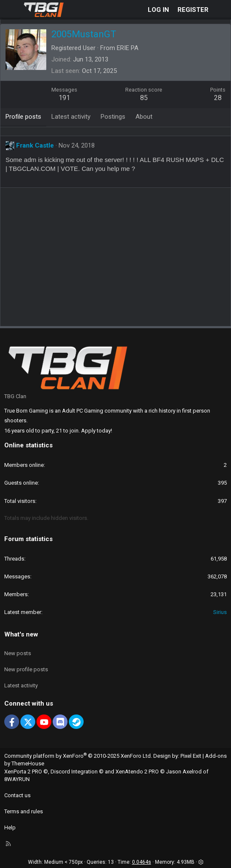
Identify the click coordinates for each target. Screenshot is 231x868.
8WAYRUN (17, 779)
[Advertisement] (118, 260)
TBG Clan (15, 396)
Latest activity (21, 685)
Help (10, 828)
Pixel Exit (191, 756)
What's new (21, 634)
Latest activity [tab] (71, 117)
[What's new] (221, 10)
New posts (18, 653)
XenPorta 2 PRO (23, 772)
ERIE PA (128, 48)
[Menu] (11, 10)
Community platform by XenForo (78, 756)
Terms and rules (24, 811)
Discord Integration (74, 772)
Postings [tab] (113, 117)
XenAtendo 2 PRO (137, 772)
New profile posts (26, 669)
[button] (201, 862)
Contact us (17, 795)
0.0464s (142, 862)
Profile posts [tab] (23, 117)
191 (64, 98)
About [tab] (144, 117)
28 (218, 98)
